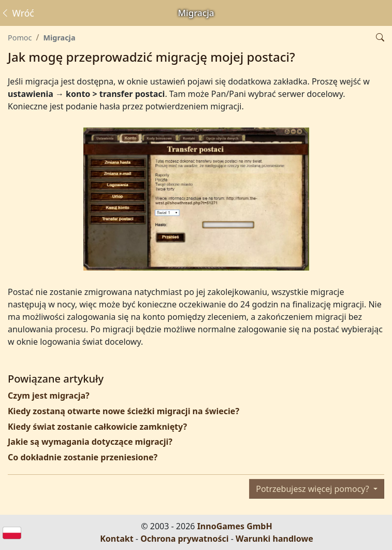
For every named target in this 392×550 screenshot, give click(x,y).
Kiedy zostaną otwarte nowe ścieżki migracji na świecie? (124, 411)
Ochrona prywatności (184, 539)
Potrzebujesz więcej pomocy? (314, 489)
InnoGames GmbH (235, 526)
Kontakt (117, 539)
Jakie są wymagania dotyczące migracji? (90, 442)
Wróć (17, 13)
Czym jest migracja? (49, 396)
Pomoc (20, 38)
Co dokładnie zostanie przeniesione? (83, 457)
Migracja (59, 38)
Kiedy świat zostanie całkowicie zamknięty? (97, 427)
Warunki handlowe (274, 539)
